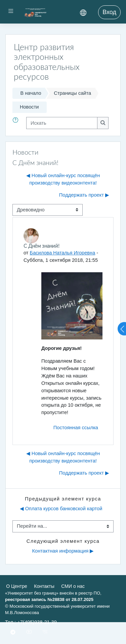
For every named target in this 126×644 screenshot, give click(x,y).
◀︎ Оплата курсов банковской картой (61, 509)
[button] (17, 123)
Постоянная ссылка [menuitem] (76, 428)
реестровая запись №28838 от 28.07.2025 (49, 599)
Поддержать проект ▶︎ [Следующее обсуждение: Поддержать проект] (84, 195)
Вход (109, 12)
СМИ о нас (73, 586)
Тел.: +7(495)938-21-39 (31, 622)
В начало (31, 93)
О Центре (17, 586)
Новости (29, 107)
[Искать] (62, 123)
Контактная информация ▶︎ (63, 551)
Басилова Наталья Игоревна (63, 253)
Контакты (44, 586)
